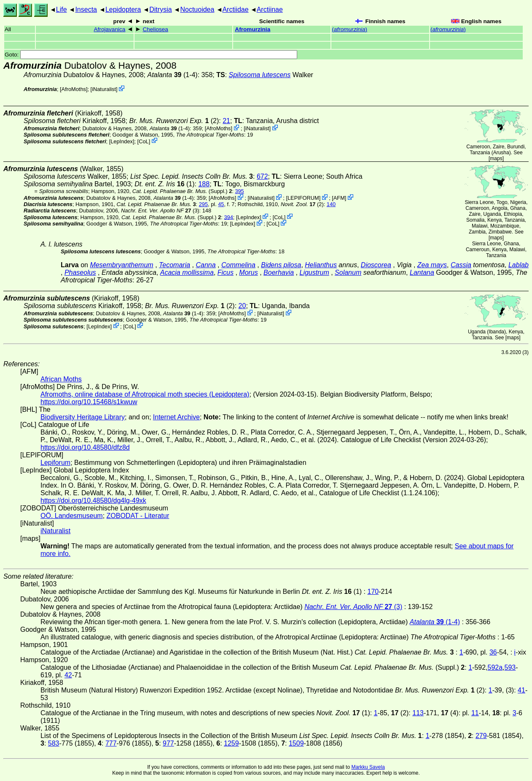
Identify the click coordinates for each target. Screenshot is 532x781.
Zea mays (432, 265)
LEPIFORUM (303, 198)
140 (331, 204)
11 (475, 713)
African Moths (61, 379)
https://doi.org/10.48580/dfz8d (85, 447)
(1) (164, 184)
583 (54, 743)
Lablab (519, 265)
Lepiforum (55, 463)
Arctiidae (235, 9)
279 (481, 736)
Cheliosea (155, 29)
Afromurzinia (253, 29)
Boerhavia (279, 272)
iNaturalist (104, 89)
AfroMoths (74, 89)
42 (68, 675)
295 (203, 204)
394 (228, 217)
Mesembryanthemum (121, 265)
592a (495, 667)
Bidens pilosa (281, 265)
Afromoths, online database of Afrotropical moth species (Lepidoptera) (145, 394)
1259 (231, 743)
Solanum (348, 272)
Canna (206, 265)
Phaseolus (80, 272)
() (349, 29)
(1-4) (173, 75)
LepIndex (122, 141)
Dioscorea (376, 265)
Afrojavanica (110, 29)
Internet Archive (176, 417)
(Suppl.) (180, 191)
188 (204, 184)
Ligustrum (314, 272)
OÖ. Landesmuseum (72, 516)
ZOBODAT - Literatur (138, 516)
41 (521, 690)
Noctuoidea (197, 9)
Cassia (461, 265)
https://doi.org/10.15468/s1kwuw (89, 402)
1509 (296, 743)
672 (262, 176)
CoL (144, 141)
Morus (248, 272)
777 (111, 743)
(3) (160, 211)
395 (239, 191)
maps (496, 158)
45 (221, 204)
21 (226, 121)
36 (493, 652)
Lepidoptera (123, 9)
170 (373, 592)
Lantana (422, 272)
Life (62, 9)
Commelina (238, 265)
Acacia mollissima (187, 272)
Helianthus (321, 265)
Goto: (151, 55)
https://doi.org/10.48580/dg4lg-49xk (93, 501)
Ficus (226, 272)
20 (242, 306)
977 (168, 743)
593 (510, 667)
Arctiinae (270, 9)
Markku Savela (368, 767)
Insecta (86, 9)
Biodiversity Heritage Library (83, 417)
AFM (339, 198)
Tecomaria (175, 265)
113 (418, 713)
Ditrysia (160, 9)
